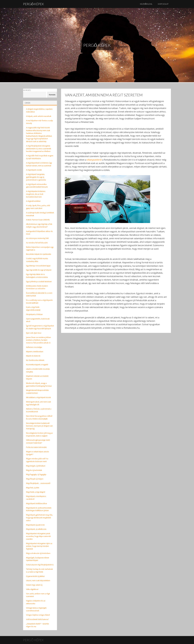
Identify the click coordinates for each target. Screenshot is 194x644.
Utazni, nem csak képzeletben (38, 580)
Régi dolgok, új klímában (36, 466)
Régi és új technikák (34, 470)
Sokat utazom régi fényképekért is (40, 565)
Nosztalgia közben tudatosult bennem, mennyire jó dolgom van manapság (39, 426)
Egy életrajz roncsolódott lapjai (38, 266)
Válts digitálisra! (32, 589)
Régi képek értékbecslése (37, 503)
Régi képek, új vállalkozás (36, 529)
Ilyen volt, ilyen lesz (34, 333)
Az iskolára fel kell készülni (37, 243)
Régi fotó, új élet (33, 488)
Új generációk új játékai (35, 576)
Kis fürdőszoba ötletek (35, 360)
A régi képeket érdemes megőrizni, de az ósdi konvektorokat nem (36, 194)
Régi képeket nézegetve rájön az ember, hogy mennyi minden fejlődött (39, 546)
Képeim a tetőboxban (35, 352)
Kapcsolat (163, 4)
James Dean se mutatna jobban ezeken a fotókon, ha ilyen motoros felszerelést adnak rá (39, 340)
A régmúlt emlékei (33, 201)
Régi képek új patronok (35, 525)
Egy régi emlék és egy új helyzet (39, 270)
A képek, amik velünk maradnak (39, 116)
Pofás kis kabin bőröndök (36, 447)
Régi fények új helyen (35, 479)
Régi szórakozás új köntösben (38, 553)
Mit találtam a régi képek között (38, 397)
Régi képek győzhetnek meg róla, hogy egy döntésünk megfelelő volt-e (39, 518)
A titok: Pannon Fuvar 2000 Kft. (38, 220)
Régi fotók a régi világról (36, 492)
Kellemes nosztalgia (34, 347)
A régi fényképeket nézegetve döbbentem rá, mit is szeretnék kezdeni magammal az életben (39, 149)
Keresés (27, 90)
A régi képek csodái (34, 170)
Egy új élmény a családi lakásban (39, 281)
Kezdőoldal (146, 4)
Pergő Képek (34, 4)
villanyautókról (94, 160)
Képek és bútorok (33, 356)
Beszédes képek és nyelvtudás (39, 254)
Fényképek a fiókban (34, 314)
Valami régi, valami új (34, 585)
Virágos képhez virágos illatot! (38, 615)
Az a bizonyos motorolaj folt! (37, 238)
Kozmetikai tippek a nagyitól (37, 365)
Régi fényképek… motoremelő (38, 483)
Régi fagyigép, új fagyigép (36, 474)
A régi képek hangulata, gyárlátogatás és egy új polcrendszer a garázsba (36, 177)
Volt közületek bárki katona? (37, 619)
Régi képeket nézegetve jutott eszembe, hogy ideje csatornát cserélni (38, 536)
